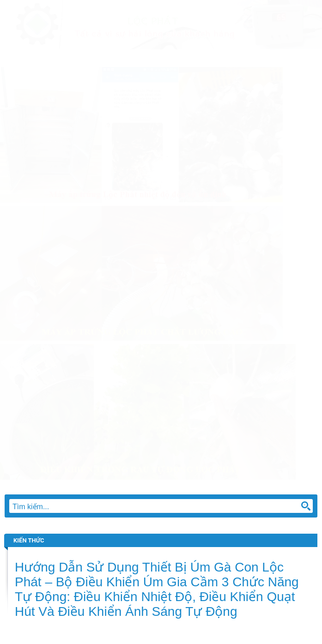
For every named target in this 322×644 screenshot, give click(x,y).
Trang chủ (27, 58)
